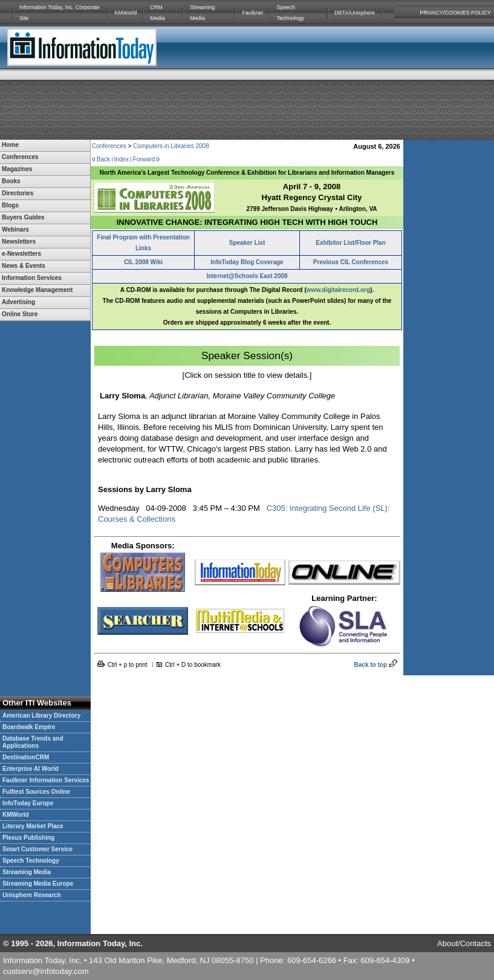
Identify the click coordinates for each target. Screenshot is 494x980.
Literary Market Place (33, 826)
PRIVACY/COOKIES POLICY (455, 13)
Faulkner (252, 13)
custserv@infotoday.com (46, 971)
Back (103, 159)
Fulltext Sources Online (36, 792)
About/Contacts (464, 943)
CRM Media (158, 13)
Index (122, 159)
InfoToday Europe (28, 803)
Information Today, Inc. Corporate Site (60, 13)
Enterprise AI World (31, 769)
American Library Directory (41, 716)
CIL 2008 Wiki (143, 262)
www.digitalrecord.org (338, 290)
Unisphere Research (32, 895)
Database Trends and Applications (33, 742)
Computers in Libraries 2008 (171, 146)
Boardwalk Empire (29, 727)
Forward (144, 159)
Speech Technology (290, 13)
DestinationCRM (26, 757)
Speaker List (247, 243)
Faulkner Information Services (46, 780)
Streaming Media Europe (38, 884)
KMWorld (125, 13)
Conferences (109, 146)
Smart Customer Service (37, 849)
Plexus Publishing (28, 838)
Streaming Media (202, 13)
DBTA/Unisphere (355, 13)
